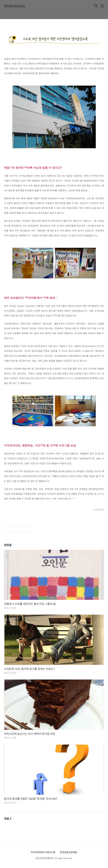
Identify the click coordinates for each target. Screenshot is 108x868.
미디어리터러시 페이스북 (43, 852)
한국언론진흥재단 (69, 852)
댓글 (8, 819)
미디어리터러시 (15, 6)
